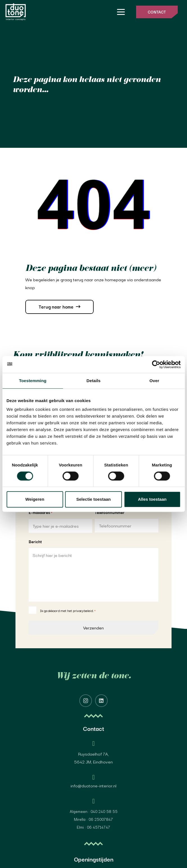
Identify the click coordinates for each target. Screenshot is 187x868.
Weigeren (35, 499)
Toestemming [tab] (33, 381)
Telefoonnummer (110, 512)
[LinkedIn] (101, 701)
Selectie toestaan (93, 499)
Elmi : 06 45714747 (93, 827)
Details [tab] (94, 381)
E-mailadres (40, 513)
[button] (121, 12)
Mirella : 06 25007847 (93, 819)
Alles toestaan (152, 499)
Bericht (35, 541)
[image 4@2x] (16, 12)
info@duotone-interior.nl (93, 785)
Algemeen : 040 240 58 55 (94, 811)
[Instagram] (86, 701)
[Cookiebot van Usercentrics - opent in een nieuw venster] (156, 364)
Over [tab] (155, 381)
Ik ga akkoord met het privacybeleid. (68, 610)
